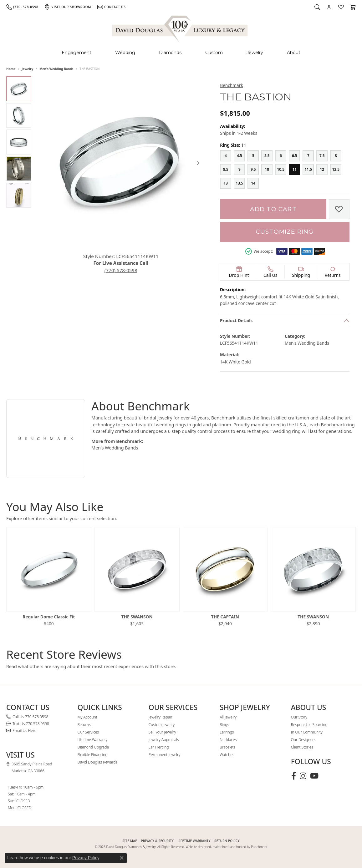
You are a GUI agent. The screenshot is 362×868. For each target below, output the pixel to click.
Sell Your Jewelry (162, 732)
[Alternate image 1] (19, 89)
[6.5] (294, 156)
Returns (84, 725)
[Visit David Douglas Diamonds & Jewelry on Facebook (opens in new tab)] (294, 776)
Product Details (236, 320)
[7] (308, 156)
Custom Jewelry (162, 725)
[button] (317, 7)
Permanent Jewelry (165, 755)
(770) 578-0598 (122, 267)
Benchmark (231, 85)
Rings (224, 725)
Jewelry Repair (161, 717)
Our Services (88, 732)
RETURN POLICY (227, 841)
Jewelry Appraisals (164, 740)
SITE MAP (130, 841)
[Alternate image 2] (19, 115)
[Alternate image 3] (19, 142)
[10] (267, 170)
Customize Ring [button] (285, 232)
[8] (336, 156)
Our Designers (303, 740)
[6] (281, 156)
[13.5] (239, 183)
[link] (22, 7)
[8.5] (226, 170)
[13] (226, 183)
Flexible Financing (92, 755)
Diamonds (170, 53)
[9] (239, 170)
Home (11, 69)
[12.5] (336, 170)
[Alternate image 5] (19, 195)
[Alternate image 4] (19, 169)
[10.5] (281, 170)
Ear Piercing (159, 747)
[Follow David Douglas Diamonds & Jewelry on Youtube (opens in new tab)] (314, 776)
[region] (122, 161)
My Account (87, 717)
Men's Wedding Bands (56, 69)
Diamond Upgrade (93, 747)
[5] (253, 156)
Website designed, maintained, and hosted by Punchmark (227, 847)
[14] (253, 183)
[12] (322, 170)
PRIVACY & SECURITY (158, 841)
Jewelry (255, 53)
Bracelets (227, 747)
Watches (227, 755)
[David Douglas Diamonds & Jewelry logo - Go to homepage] (180, 28)
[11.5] (308, 170)
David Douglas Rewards (97, 762)
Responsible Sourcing (309, 725)
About (294, 53)
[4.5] (239, 156)
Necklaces (228, 740)
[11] (294, 170)
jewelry (27, 69)
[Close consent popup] (122, 858)
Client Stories (302, 747)
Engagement (76, 53)
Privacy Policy (86, 858)
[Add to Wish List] (339, 209)
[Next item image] (198, 161)
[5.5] (267, 156)
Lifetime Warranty (92, 740)
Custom (214, 53)
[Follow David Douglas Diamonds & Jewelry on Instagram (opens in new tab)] (303, 776)
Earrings (227, 732)
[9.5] (253, 170)
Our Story (299, 717)
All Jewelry (228, 717)
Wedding (125, 53)
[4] (226, 156)
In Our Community (307, 732)
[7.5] (322, 156)
